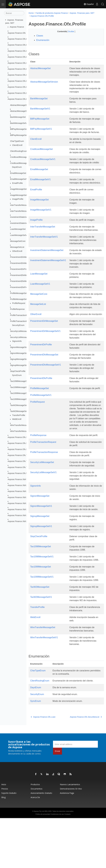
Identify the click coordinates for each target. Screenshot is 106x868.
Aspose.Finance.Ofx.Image (20, 75)
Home (31, 13)
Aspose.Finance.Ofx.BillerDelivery (23, 45)
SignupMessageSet (19, 359)
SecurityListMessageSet (21, 331)
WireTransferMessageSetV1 (22, 431)
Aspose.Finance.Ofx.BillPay (20, 57)
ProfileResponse (17, 309)
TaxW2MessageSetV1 (20, 411)
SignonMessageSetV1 (20, 353)
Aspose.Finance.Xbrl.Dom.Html (22, 491)
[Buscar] (14, 13)
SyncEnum (17, 375)
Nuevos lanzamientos (70, 834)
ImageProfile (18, 199)
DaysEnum (17, 167)
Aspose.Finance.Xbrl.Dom (19, 485)
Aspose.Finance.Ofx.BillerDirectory (23, 51)
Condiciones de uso (57, 864)
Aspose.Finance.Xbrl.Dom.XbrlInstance (25, 503)
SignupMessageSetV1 (20, 365)
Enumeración (43, 40)
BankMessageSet (18, 117)
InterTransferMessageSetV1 (22, 211)
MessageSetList (17, 247)
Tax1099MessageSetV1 (21, 399)
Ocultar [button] (69, 31)
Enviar (57, 801)
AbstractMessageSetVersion (23, 111)
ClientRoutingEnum (19, 151)
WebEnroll (17, 419)
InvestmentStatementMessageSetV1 (26, 223)
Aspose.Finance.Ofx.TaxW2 (20, 467)
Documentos (37, 839)
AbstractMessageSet (19, 105)
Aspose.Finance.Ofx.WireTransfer (23, 473)
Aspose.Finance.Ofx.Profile (20, 99)
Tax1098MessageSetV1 (21, 387)
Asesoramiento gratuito (41, 843)
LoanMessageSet (18, 229)
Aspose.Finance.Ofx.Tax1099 (21, 461)
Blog (3, 847)
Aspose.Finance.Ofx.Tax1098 (21, 455)
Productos (35, 834)
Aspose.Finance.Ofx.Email (19, 69)
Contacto (67, 864)
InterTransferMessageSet (21, 205)
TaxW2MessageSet (19, 405)
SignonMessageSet (19, 347)
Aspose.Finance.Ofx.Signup (20, 449)
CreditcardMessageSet (20, 157)
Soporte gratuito (9, 843)
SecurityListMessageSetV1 (22, 337)
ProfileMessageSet (18, 293)
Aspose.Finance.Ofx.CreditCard (22, 63)
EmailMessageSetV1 (19, 179)
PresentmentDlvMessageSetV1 (24, 281)
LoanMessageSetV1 (19, 235)
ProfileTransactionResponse (22, 321)
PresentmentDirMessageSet (22, 257)
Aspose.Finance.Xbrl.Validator (21, 521)
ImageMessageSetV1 (20, 195)
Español (89, 4)
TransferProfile (19, 415)
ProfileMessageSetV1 (20, 299)
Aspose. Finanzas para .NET (82, 13)
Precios (5, 839)
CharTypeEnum (17, 141)
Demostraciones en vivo (71, 839)
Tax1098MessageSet (19, 381)
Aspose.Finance (17, 27)
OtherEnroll (17, 251)
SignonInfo (17, 341)
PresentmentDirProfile (20, 269)
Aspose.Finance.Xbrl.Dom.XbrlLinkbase (25, 509)
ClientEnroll (17, 145)
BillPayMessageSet (19, 129)
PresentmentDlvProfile (20, 287)
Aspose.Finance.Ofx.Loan (19, 93)
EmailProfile (17, 183)
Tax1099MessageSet (19, 393)
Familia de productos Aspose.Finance (52, 13)
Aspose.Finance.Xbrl (17, 479)
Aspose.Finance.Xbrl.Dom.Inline (22, 497)
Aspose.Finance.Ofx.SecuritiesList (23, 437)
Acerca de (35, 847)
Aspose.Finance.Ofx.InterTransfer (23, 81)
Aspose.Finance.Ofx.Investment (22, 87)
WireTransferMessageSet (21, 425)
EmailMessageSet (18, 173)
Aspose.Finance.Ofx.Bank (19, 39)
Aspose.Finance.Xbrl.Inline (20, 515)
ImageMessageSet (18, 189)
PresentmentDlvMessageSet (23, 275)
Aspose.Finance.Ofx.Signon (20, 443)
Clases (40, 36)
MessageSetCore (18, 241)
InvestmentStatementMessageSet (25, 217)
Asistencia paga (67, 843)
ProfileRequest (19, 303)
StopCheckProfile (18, 371)
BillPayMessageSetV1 (20, 135)
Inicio (4, 834)
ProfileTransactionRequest (22, 315)
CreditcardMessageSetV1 (21, 163)
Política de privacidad (43, 864)
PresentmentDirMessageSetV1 (24, 263)
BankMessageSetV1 (19, 123)
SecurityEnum (18, 325)
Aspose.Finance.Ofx (17, 33)
